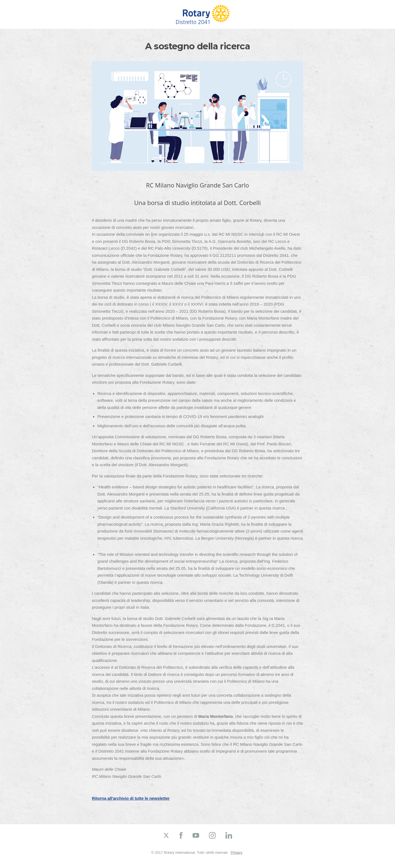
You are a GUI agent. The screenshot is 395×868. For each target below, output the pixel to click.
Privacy (237, 853)
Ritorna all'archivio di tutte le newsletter (131, 798)
